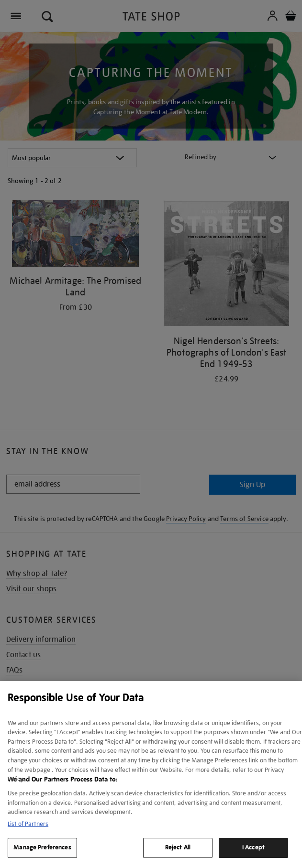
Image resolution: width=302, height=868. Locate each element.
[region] (151, 775)
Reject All (178, 847)
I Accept (253, 847)
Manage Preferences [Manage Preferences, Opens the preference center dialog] (42, 847)
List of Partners (28, 824)
